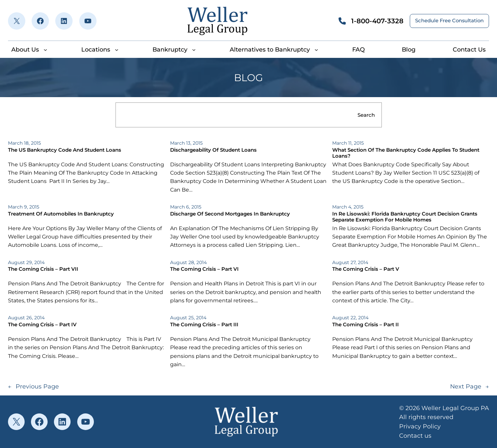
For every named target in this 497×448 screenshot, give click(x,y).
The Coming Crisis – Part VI (204, 269)
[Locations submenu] (117, 49)
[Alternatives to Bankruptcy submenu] (316, 49)
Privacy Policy (420, 426)
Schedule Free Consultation (449, 21)
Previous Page (33, 386)
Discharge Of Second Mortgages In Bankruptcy (230, 214)
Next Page (470, 386)
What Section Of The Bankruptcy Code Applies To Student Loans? (406, 153)
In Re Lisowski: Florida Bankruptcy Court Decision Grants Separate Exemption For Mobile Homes (405, 217)
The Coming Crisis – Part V (366, 269)
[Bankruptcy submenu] (194, 49)
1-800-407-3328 (377, 21)
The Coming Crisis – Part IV (42, 325)
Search (366, 115)
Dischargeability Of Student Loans (213, 150)
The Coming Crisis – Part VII (43, 269)
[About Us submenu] (45, 49)
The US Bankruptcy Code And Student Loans (65, 150)
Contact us (415, 436)
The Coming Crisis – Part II (366, 325)
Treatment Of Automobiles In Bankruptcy (61, 214)
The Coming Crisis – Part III (204, 325)
